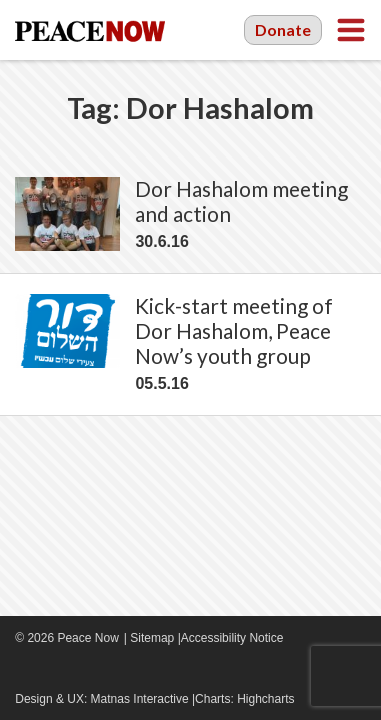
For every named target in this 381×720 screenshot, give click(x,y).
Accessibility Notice (232, 638)
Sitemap (152, 638)
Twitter (85, 670)
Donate (283, 29)
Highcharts (265, 699)
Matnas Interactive (140, 699)
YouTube (55, 670)
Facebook (25, 670)
